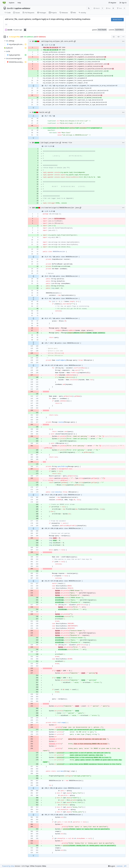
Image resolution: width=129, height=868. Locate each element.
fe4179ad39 (102, 30)
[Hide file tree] (5, 37)
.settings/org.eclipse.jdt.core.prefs (57, 41)
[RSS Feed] (89, 8)
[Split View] (119, 37)
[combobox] (114, 37)
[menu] (123, 37)
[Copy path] (75, 41)
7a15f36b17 (119, 30)
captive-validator (22, 8)
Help (19, 3)
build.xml (44, 112)
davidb (10, 8)
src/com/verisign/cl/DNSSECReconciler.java (60, 208)
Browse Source (117, 20)
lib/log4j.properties (50, 143)
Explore (12, 3)
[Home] (4, 3)
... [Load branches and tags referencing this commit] (6, 24)
